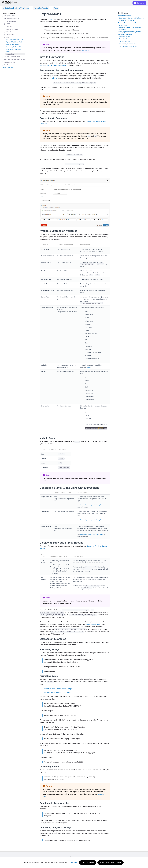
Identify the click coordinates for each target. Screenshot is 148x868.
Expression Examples (125, 34)
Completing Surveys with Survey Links (92, 505)
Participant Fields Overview (15, 40)
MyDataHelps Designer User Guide (15, 8)
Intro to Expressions (125, 16)
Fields (53, 8)
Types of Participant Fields (14, 42)
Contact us (139, 3)
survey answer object (93, 625)
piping (52, 20)
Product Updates (8, 68)
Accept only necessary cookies (110, 863)
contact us (86, 51)
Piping (8, 52)
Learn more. (73, 863)
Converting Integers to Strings (128, 47)
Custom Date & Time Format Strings (58, 693)
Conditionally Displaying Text (128, 44)
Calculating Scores (125, 42)
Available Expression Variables (128, 23)
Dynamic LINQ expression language (53, 66)
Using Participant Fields (14, 50)
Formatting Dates (124, 39)
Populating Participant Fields (15, 47)
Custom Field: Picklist (13, 45)
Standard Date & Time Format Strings (58, 689)
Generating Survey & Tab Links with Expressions (130, 29)
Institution (89, 367)
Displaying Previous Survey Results (130, 32)
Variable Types (123, 26)
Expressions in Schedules (127, 21)
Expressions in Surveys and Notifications (131, 18)
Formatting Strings (125, 37)
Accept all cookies (88, 863)
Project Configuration (40, 8)
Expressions (10, 54)
